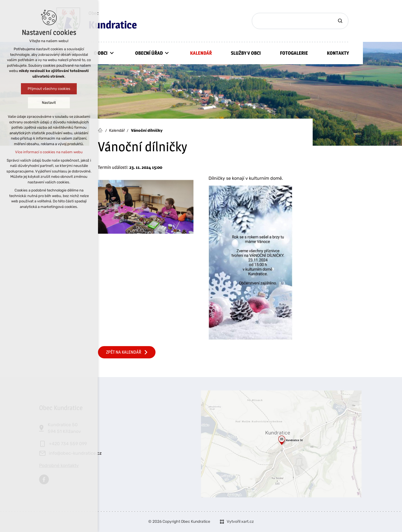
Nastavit (49, 103)
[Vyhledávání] (341, 21)
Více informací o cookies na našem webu (49, 152)
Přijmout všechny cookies (49, 89)
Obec (113, 21)
